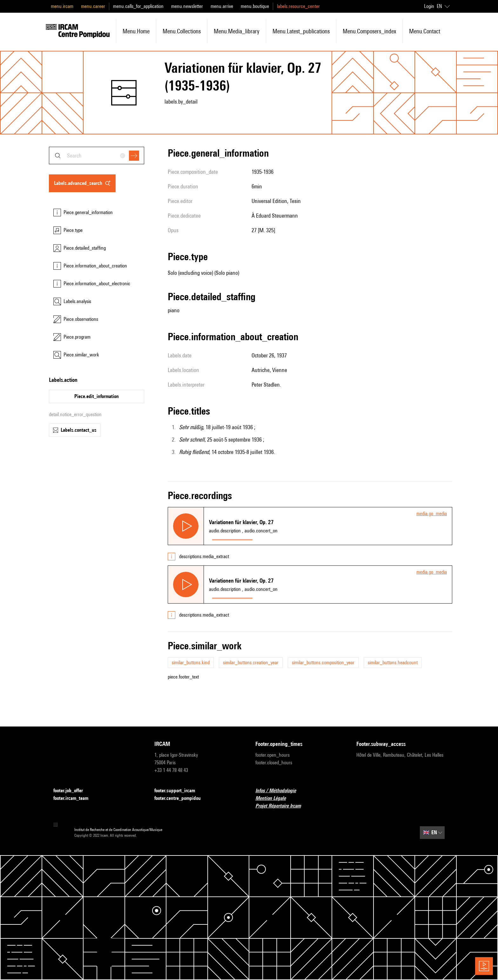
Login (429, 6)
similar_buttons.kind (191, 662)
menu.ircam (62, 6)
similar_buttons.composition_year (323, 662)
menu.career (93, 6)
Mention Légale (274, 798)
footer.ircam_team (75, 798)
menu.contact (425, 31)
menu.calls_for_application (138, 6)
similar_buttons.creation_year (251, 662)
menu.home (136, 31)
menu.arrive (222, 6)
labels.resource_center (298, 6)
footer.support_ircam (178, 791)
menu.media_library (237, 31)
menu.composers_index (369, 31)
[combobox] (97, 155)
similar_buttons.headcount (393, 662)
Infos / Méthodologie (279, 791)
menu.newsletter (187, 6)
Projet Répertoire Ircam (282, 806)
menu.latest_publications (301, 31)
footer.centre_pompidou (181, 798)
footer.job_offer (72, 791)
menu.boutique (255, 6)
